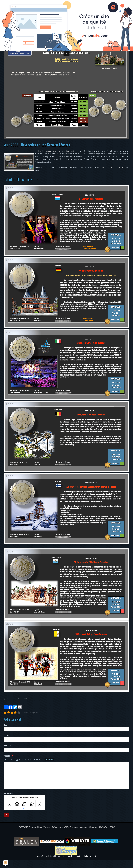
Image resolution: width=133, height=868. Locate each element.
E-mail (6, 743)
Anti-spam (8, 801)
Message (7, 764)
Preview (49, 767)
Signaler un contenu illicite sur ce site (82, 864)
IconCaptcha (24, 817)
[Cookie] (6, 863)
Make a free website (44, 864)
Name (6, 733)
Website (7, 754)
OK (6, 823)
